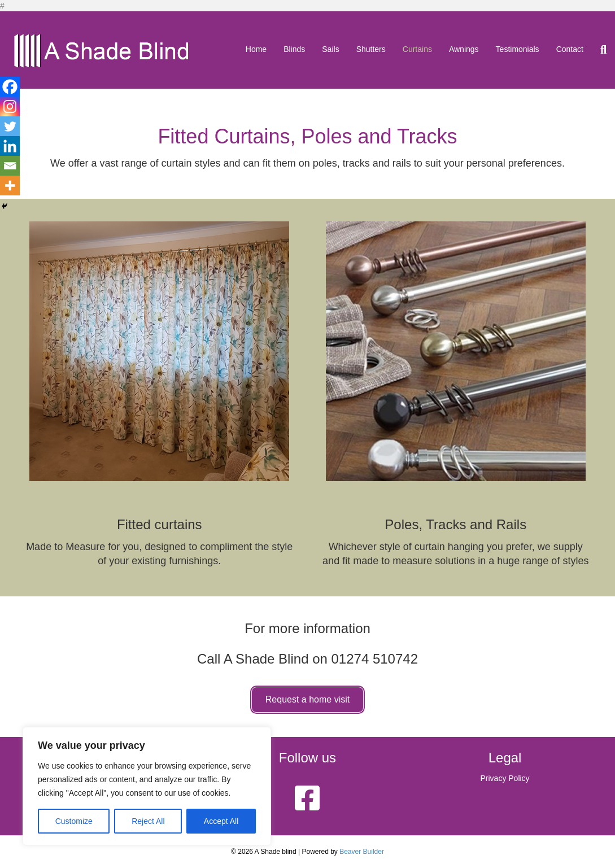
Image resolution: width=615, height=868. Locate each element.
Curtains (417, 49)
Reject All (148, 821)
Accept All (221, 821)
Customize (74, 821)
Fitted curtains (160, 524)
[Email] (10, 166)
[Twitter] (10, 126)
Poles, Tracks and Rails (455, 524)
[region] (147, 786)
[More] (10, 186)
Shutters (371, 49)
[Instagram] (10, 106)
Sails (330, 49)
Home (256, 49)
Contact (570, 49)
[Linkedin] (10, 146)
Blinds (294, 49)
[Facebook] (10, 87)
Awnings (464, 49)
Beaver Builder (362, 852)
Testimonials (518, 49)
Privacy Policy (505, 778)
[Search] (599, 50)
